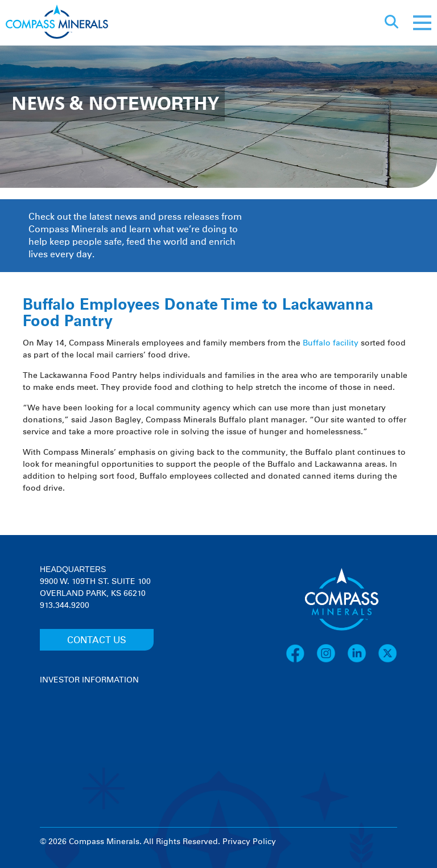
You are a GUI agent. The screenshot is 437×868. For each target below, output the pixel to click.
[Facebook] (301, 661)
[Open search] (391, 23)
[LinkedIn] (362, 661)
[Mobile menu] (422, 23)
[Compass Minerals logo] (57, 23)
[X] (387, 661)
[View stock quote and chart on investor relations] (92, 729)
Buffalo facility (331, 343)
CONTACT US (97, 640)
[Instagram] (332, 661)
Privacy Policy (249, 842)
